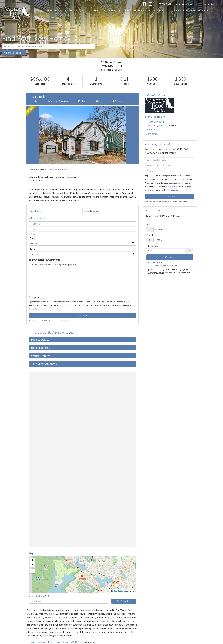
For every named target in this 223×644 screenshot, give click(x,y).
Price (149, 225)
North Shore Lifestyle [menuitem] (140, 10)
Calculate (170, 257)
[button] (92, 47)
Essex (58, 642)
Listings (41, 642)
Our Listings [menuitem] (70, 10)
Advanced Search (13, 53)
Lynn (65, 642)
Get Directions (124, 601)
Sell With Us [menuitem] (111, 10)
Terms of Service (70, 321)
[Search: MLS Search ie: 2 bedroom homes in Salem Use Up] (46, 47)
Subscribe (170, 197)
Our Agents (151, 134)
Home (32, 642)
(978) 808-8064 (164, 4)
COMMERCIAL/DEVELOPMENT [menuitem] (190, 10)
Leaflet (108, 591)
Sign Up (215, 4)
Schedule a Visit (93, 211)
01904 (74, 642)
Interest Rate (152, 246)
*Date (32, 238)
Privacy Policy (34, 309)
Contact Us (37, 211)
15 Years (176, 216)
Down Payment (153, 235)
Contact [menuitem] (52, 18)
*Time (32, 249)
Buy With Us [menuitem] (90, 10)
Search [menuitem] (52, 10)
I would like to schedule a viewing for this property (82, 278)
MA (50, 642)
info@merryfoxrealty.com (187, 4)
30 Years (163, 216)
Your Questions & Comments (44, 260)
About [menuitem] (164, 10)
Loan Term (151, 216)
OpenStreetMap (120, 591)
